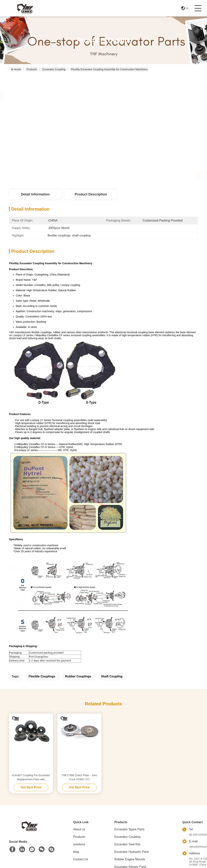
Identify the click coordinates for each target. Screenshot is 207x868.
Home (16, 69)
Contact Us (81, 859)
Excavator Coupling (54, 69)
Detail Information (35, 194)
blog (76, 852)
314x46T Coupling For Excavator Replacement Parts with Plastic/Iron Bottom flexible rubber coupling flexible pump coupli (31, 778)
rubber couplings (78, 676)
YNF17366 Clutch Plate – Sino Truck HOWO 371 (79, 777)
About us (79, 829)
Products (32, 69)
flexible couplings (42, 676)
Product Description (91, 194)
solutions (79, 844)
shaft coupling (112, 676)
